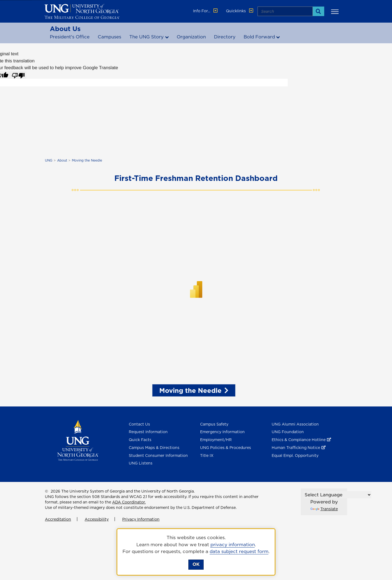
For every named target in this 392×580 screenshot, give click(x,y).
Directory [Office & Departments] (225, 37)
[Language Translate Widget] (337, 495)
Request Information (148, 432)
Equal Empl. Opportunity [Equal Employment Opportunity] (295, 456)
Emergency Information (222, 432)
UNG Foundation (288, 432)
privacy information (233, 545)
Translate (324, 509)
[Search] (318, 11)
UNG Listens (141, 463)
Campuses (109, 37)
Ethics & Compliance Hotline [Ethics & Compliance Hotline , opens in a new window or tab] (299, 440)
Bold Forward (259, 37)
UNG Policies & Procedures (226, 448)
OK (196, 564)
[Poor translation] (18, 75)
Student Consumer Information (158, 456)
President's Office (70, 37)
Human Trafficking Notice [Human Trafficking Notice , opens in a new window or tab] (296, 448)
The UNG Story (146, 37)
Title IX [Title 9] (207, 456)
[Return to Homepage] (78, 440)
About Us (65, 29)
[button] (336, 11)
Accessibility (97, 519)
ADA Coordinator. (129, 502)
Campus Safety (214, 424)
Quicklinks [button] (240, 11)
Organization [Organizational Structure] (191, 37)
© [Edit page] (47, 491)
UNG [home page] (49, 160)
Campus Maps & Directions (154, 448)
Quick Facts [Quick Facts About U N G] (140, 440)
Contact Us (139, 424)
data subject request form (239, 551)
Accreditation (58, 519)
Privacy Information (141, 519)
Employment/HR (216, 440)
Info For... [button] (206, 11)
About (62, 160)
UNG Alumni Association (295, 424)
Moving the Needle (87, 160)
